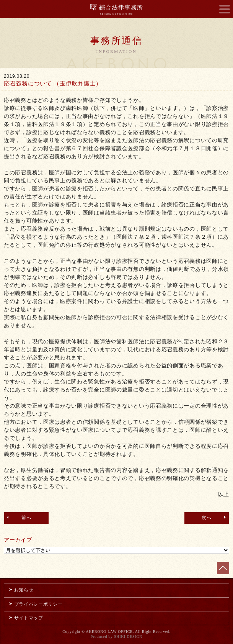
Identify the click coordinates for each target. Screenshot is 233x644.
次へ (215, 517)
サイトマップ (26, 618)
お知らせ (21, 590)
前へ (18, 517)
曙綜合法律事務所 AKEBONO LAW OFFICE (116, 9)
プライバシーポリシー (35, 604)
